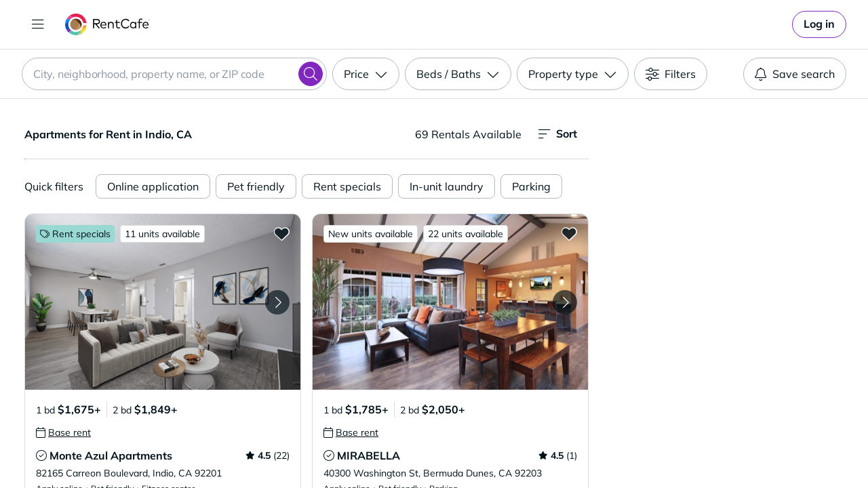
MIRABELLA (369, 455)
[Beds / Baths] (458, 74)
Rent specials (347, 186)
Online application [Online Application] (153, 186)
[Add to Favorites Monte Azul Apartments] (281, 233)
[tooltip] (63, 432)
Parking (531, 186)
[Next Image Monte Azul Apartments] (277, 302)
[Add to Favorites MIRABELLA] (569, 233)
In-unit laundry (447, 186)
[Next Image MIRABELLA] (565, 302)
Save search (795, 74)
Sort (558, 134)
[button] (163, 302)
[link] (819, 24)
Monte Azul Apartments (111, 455)
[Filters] (671, 74)
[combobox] (174, 74)
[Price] (366, 74)
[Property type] (573, 74)
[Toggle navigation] (38, 24)
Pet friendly (256, 186)
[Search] (311, 74)
